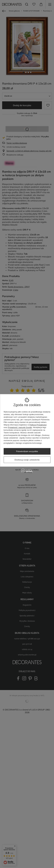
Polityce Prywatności (38, 425)
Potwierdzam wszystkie (27, 451)
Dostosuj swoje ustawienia (27, 460)
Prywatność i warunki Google (20, 427)
